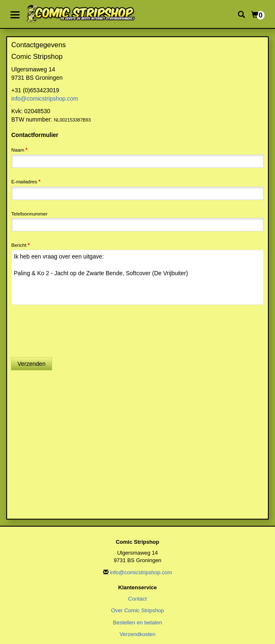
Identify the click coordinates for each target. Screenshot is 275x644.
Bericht (19, 245)
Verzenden (32, 364)
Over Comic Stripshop (137, 610)
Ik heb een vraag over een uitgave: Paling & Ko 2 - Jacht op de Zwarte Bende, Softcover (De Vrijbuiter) (137, 277)
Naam (18, 150)
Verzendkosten (137, 634)
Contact (137, 599)
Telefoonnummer (29, 214)
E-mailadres (24, 181)
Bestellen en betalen (138, 622)
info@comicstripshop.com (45, 99)
